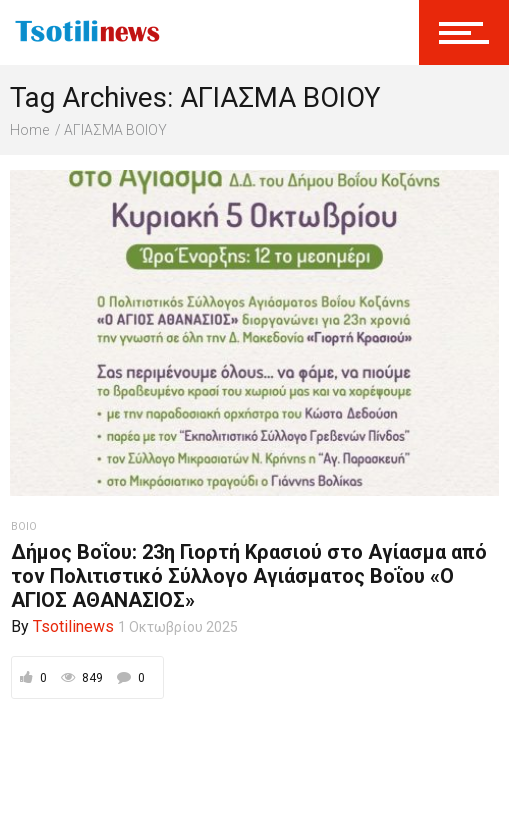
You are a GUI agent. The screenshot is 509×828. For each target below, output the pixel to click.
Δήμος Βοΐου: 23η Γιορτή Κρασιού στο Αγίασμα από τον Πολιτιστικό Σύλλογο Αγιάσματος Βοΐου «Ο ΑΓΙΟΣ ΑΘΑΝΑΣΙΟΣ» (249, 576)
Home (29, 130)
